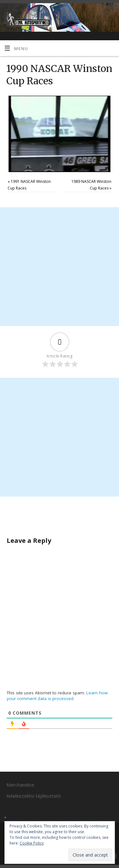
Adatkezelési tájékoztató (34, 796)
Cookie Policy (32, 843)
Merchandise (20, 785)
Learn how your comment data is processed (57, 696)
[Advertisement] (60, 267)
